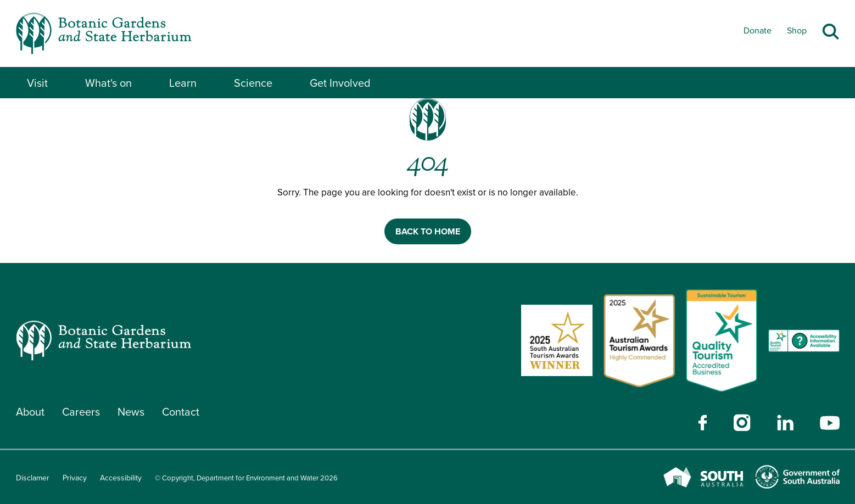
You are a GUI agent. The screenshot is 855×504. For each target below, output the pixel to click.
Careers (82, 412)
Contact (182, 412)
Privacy (75, 478)
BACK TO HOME (428, 231)
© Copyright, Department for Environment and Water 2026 (254, 478)
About (30, 412)
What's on (108, 83)
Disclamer (33, 478)
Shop (797, 30)
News (132, 412)
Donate (758, 30)
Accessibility (121, 478)
